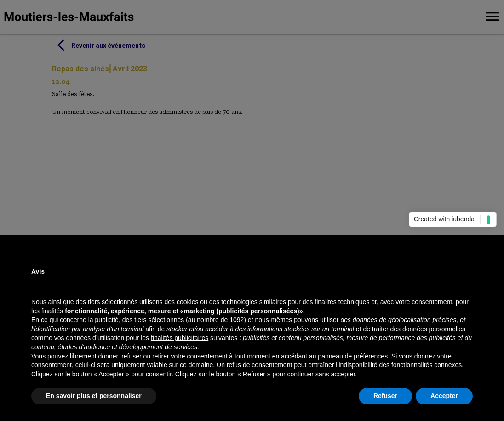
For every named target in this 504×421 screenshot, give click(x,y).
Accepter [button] (444, 396)
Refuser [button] (385, 396)
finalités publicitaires (180, 338)
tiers (140, 320)
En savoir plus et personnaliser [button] (94, 396)
